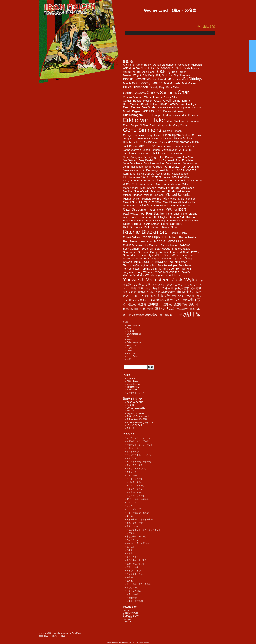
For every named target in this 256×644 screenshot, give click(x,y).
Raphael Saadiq (155, 220)
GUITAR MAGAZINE (136, 408)
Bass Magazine (133, 325)
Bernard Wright (132, 75)
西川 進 (127, 315)
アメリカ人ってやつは (137, 465)
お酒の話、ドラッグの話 (138, 441)
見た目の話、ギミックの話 (139, 584)
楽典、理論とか (134, 557)
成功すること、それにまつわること (145, 530)
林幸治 (171, 300)
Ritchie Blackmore (145, 232)
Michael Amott (160, 191)
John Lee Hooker (154, 163)
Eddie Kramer (189, 115)
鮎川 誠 (192, 314)
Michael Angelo (181, 191)
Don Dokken (152, 111)
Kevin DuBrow (146, 174)
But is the (131, 378)
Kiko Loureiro (131, 177)
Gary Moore (180, 125)
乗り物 (130, 516)
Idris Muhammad (178, 142)
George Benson (172, 131)
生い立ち (131, 547)
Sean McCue (162, 249)
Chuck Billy (170, 97)
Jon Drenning (191, 167)
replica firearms (133, 384)
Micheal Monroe (152, 199)
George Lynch (153, 135)
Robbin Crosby (178, 233)
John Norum (190, 163)
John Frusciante (132, 163)
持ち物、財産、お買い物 (138, 543)
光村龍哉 (196, 288)
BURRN (130, 331)
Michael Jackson (154, 195)
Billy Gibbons (164, 75)
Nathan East (130, 205)
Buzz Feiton (173, 87)
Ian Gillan (146, 142)
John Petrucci (153, 166)
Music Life (131, 345)
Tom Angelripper (167, 265)
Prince (190, 217)
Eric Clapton (176, 121)
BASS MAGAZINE (135, 402)
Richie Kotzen (151, 224)
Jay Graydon (170, 150)
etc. (128, 337)
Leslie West (195, 180)
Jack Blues (129, 146)
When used (132, 390)
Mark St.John (148, 188)
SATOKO (185, 245)
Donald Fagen (131, 111)
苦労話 (132, 533)
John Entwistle (184, 160)
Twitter (129, 351)
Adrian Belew (144, 65)
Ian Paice (160, 142)
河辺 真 (142, 304)
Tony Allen (129, 272)
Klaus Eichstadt (151, 177)
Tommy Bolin (149, 269)
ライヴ (130, 506)
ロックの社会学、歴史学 (138, 513)
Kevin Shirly (163, 174)
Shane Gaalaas (181, 249)
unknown (131, 353)
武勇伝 (130, 550)
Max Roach (187, 188)
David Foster (168, 104)
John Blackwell (165, 160)
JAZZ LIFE (131, 411)
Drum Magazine (134, 334)
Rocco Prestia (187, 237)
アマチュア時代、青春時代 (139, 462)
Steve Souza (164, 255)
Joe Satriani (130, 160)
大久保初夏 (129, 292)
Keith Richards (185, 170)
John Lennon (173, 163)
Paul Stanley (155, 213)
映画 (129, 359)
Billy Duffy (148, 75)
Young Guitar (132, 356)
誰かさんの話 (133, 587)
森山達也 (182, 300)
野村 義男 (139, 315)
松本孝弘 (160, 300)
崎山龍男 (151, 296)
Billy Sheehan (182, 75)
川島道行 (164, 296)
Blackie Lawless (135, 79)
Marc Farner (163, 184)
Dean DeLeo (131, 107)
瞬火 (191, 304)
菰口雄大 (182, 309)
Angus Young (132, 72)
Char (183, 92)
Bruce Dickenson (135, 87)
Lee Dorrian (148, 180)
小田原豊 (155, 292)
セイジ (156, 288)
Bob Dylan (175, 79)
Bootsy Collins (151, 83)
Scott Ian (147, 248)
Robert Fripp (151, 237)
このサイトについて (136, 393)
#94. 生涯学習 (206, 26)
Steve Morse (130, 255)
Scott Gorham (131, 249)
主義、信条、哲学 (135, 523)
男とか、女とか (134, 570)
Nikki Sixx (146, 205)
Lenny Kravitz (177, 180)
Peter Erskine (189, 214)
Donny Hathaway (173, 111)
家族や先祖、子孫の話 (137, 536)
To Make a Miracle (131, 615)
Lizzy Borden (146, 184)
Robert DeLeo (131, 237)
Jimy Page (151, 157)
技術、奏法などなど (136, 564)
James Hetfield (184, 146)
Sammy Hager (169, 245)
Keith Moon (166, 170)
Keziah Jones (180, 174)
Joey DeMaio (147, 160)
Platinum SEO (127, 643)
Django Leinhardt (192, 107)
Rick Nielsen (152, 227)
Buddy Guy (157, 87)
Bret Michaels (172, 83)
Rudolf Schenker (133, 245)
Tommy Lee (166, 268)
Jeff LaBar (144, 153)
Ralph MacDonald (134, 220)
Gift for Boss (132, 381)
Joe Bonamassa (170, 157)
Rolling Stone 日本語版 (137, 419)
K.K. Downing (149, 170)
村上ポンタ (146, 300)
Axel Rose (148, 72)
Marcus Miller (180, 184)
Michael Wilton (132, 199)
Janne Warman (132, 150)
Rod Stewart (131, 241)
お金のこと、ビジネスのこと (140, 445)
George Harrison (133, 135)
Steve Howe (189, 252)
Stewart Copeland (172, 258)
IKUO (195, 142)
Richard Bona (132, 224)
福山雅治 (136, 309)
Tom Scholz (183, 268)
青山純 (164, 315)
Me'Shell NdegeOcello (136, 191)
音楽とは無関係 (134, 591)
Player (129, 348)
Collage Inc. (128, 619)
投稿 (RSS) (44, 636)
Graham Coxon (191, 135)
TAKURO (160, 262)
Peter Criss (173, 214)
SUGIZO (147, 262)
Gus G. (168, 138)
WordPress (76, 633)
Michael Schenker (178, 195)
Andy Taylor (191, 68)
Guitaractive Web (131, 613)
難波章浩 (152, 315)
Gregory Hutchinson (150, 138)
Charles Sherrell (133, 97)
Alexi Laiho (131, 68)
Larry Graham (131, 180)
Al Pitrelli (177, 68)
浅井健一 (155, 304)
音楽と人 (131, 428)
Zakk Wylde (185, 280)
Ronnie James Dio (169, 241)
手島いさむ (178, 296)
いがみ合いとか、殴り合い (139, 438)
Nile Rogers (161, 205)
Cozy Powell (162, 100)
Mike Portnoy (152, 202)
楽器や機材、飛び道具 (137, 560)
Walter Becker (179, 272)
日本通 (130, 553)
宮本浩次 (143, 292)
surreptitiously (133, 387)
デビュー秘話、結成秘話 (138, 499)
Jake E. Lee (146, 146)
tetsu (153, 265)
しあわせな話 (133, 448)
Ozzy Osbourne (134, 209)
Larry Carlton (179, 177)
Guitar (129, 339)
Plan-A (126, 611)
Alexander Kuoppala (190, 65)
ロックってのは (136, 479)
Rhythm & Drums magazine (139, 416)
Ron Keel (147, 241)
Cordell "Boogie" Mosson (138, 101)
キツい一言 (132, 472)
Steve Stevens (182, 255)
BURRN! (130, 405)
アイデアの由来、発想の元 (139, 455)
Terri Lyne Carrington (135, 265)
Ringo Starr (170, 227)
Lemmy (162, 180)
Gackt (153, 125)
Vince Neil (162, 272)
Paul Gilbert (176, 209)
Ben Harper (179, 72)
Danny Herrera (181, 101)
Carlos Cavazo (134, 93)
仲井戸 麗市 (182, 288)
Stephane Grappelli (149, 252)
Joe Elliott (188, 157)
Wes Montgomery (157, 275)
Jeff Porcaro (160, 153)
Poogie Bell (177, 217)
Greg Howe (130, 138)
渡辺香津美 (180, 304)
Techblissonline (143, 643)
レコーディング (134, 509)
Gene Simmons (142, 130)
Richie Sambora (172, 224)
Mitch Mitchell (185, 202)
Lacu (166, 177)
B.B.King (163, 72)
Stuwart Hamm (132, 262)
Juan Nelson (130, 170)
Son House (130, 252)
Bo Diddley (192, 79)
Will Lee (174, 275)
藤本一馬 (195, 309)
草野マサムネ (165, 309)
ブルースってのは (137, 496)
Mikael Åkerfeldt (132, 202)
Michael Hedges (133, 195)
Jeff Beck (130, 153)
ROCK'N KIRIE (130, 617)
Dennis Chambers (169, 107)
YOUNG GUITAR (134, 425)
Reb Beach (173, 220)
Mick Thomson (187, 199)
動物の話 (133, 598)
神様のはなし (133, 577)
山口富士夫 (184, 292)
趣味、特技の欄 (136, 601)
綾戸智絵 (148, 309)
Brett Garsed (190, 83)
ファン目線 (132, 502)
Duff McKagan (132, 115)
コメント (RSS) (59, 636)
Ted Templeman (178, 262)
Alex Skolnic (148, 68)
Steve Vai (129, 258)
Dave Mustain (131, 104)
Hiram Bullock (183, 138)
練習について (133, 567)
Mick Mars (170, 198)
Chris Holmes (153, 97)
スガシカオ (144, 288)
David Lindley (187, 104)
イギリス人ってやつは (137, 468)
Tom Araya (185, 265)
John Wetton (173, 166)
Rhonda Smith (190, 220)
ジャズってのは (136, 489)
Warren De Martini (134, 275)
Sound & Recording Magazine (140, 422)
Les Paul (131, 184)
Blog (129, 328)
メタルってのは (136, 492)
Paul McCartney (134, 213)
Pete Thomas (131, 217)
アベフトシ (159, 285)
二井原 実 (168, 288)
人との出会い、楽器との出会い (141, 519)
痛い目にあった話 (135, 574)
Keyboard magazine (135, 413)
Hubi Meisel (130, 142)
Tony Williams (145, 272)
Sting (188, 258)
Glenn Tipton (171, 135)
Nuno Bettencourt (180, 205)
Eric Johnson (192, 121)
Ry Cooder (151, 245)
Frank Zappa (131, 125)
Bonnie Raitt (130, 83)
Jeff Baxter (186, 150)
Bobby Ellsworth (158, 79)
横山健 (132, 304)
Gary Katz (165, 125)
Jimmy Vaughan (132, 157)
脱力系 (130, 581)
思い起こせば (133, 540)
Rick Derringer (132, 227)
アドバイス (132, 458)
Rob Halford (170, 237)
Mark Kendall (131, 188)
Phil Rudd (146, 217)
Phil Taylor (161, 217)
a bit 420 (127, 622)
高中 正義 (176, 315)
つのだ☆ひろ (142, 284)
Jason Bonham (152, 150)
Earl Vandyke (171, 115)
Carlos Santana (161, 93)
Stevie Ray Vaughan (148, 258)
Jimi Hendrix (177, 153)
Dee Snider (149, 107)
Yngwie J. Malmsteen (146, 280)
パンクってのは (136, 482)
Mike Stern (169, 202)
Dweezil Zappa (152, 115)
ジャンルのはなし (135, 475)
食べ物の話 (134, 594)
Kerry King (129, 174)
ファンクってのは (137, 485)
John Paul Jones (133, 167)
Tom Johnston (131, 269)
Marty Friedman (168, 188)
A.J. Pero (128, 65)
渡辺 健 (168, 304)
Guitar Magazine (134, 342)
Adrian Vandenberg (165, 65)
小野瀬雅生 (169, 292)
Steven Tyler (147, 255)
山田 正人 (138, 296)
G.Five (144, 125)
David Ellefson (149, 104)
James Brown (165, 146)
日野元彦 (133, 300)
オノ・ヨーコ (175, 285)
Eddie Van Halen (145, 120)
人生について (133, 526)
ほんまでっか (133, 451)
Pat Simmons (156, 210)
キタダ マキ (191, 285)
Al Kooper (164, 68)
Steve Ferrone (171, 252)
